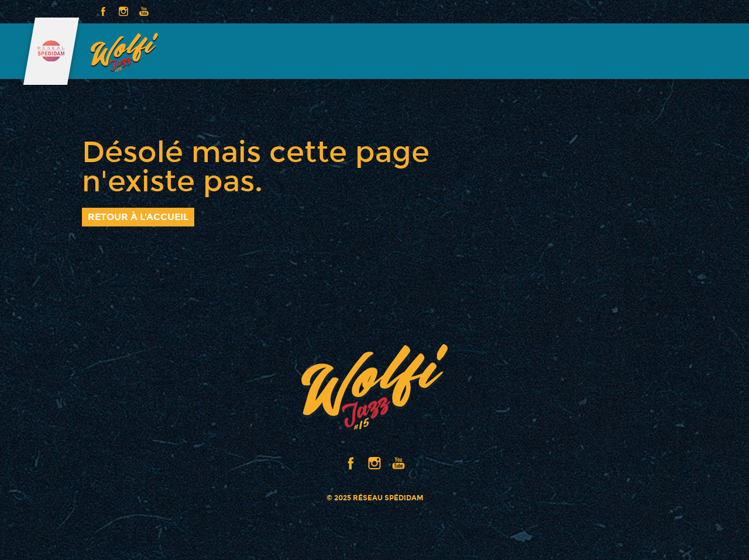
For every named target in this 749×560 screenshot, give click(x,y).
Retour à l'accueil (138, 217)
